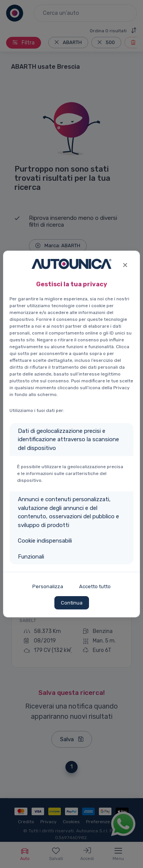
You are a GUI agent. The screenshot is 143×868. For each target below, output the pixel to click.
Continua (72, 603)
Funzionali (31, 557)
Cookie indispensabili (45, 541)
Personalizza (48, 586)
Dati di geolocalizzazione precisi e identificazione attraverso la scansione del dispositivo (68, 440)
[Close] (125, 264)
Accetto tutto (95, 586)
